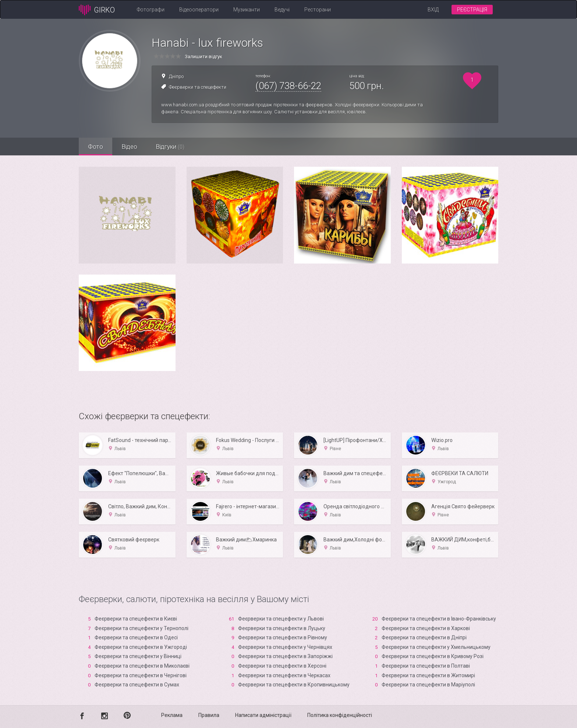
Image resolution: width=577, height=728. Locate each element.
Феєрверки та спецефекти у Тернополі (141, 628)
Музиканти (247, 10)
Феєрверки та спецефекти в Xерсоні (282, 666)
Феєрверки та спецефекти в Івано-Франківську (439, 619)
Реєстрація (472, 10)
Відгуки (170, 146)
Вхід (433, 10)
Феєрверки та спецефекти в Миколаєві (142, 666)
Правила (209, 715)
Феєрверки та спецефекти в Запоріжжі (285, 656)
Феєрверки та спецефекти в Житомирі (428, 675)
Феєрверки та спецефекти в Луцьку (282, 628)
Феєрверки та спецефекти (198, 87)
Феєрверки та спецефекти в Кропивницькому (294, 685)
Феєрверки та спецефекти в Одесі (136, 637)
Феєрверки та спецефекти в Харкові (426, 628)
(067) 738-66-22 (288, 86)
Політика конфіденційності (340, 715)
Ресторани (318, 10)
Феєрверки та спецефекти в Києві (136, 619)
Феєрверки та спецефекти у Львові (281, 619)
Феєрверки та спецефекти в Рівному (283, 637)
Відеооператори (199, 10)
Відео (129, 146)
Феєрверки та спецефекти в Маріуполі (428, 685)
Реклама (172, 715)
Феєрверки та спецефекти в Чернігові (141, 675)
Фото (95, 146)
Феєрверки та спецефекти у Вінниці (138, 656)
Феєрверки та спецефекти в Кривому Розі (433, 656)
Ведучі (282, 10)
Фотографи (151, 10)
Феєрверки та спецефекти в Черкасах (284, 675)
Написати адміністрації (263, 715)
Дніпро (176, 76)
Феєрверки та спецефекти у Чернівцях (285, 647)
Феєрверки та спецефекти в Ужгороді (141, 647)
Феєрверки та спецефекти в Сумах (137, 685)
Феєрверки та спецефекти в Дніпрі (424, 637)
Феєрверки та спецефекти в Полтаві (426, 666)
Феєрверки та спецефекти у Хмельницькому (436, 647)
